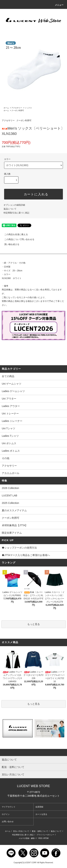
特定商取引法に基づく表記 (16, 213)
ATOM (46, 838)
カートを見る (41, 814)
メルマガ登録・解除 (27, 838)
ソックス (28, 108)
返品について (10, 209)
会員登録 (39, 807)
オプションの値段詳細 (14, 205)
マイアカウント (9, 807)
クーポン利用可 (18, 110)
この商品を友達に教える (14, 234)
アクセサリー (17, 108)
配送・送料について (40, 831)
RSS (40, 838)
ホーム (6, 108)
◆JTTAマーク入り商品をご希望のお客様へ (33, 555)
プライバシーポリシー (45, 835)
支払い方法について (21, 831)
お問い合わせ (8, 822)
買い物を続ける (10, 244)
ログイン (6, 814)
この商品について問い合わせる (17, 239)
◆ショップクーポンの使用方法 (33, 548)
